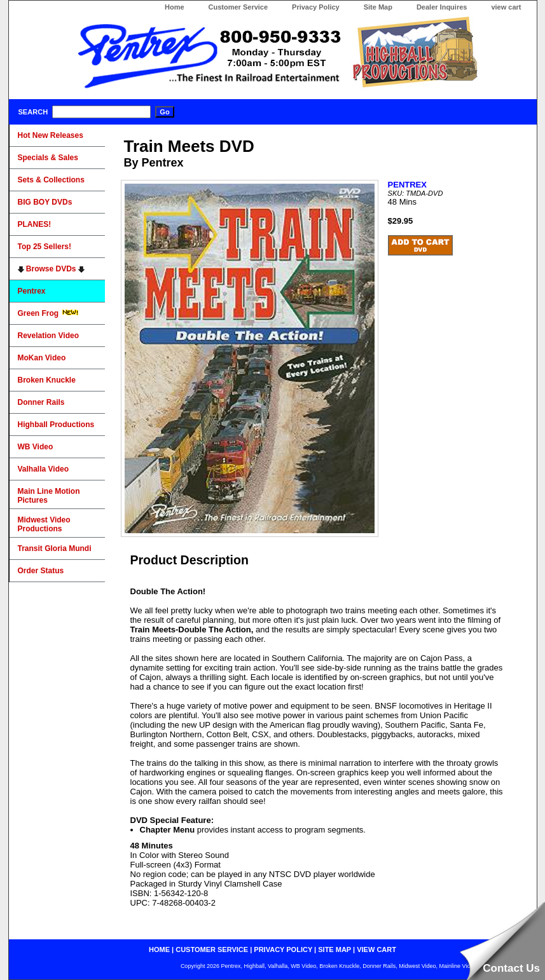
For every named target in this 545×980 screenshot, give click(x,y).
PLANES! (35, 224)
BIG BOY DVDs (45, 202)
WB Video (36, 447)
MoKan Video (42, 358)
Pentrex (32, 291)
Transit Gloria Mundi (55, 548)
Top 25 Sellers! (45, 247)
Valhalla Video (43, 469)
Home (175, 7)
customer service (212, 949)
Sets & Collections (51, 180)
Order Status (41, 571)
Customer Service (238, 7)
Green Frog (48, 313)
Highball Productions (56, 425)
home (159, 949)
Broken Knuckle (47, 380)
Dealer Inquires (442, 7)
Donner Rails (41, 402)
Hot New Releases (51, 135)
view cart (506, 7)
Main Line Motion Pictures (49, 496)
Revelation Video (48, 336)
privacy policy (283, 949)
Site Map (378, 7)
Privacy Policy (316, 7)
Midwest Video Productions (44, 524)
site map (335, 949)
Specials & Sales (48, 158)
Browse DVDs (51, 269)
